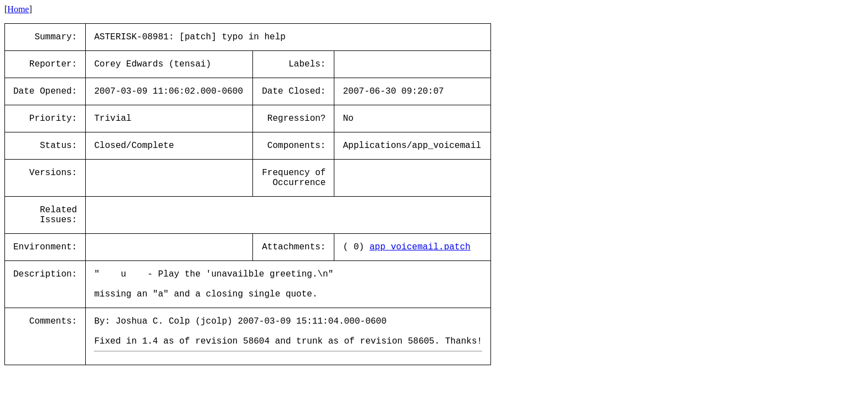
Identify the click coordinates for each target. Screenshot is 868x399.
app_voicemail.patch (420, 247)
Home (18, 9)
